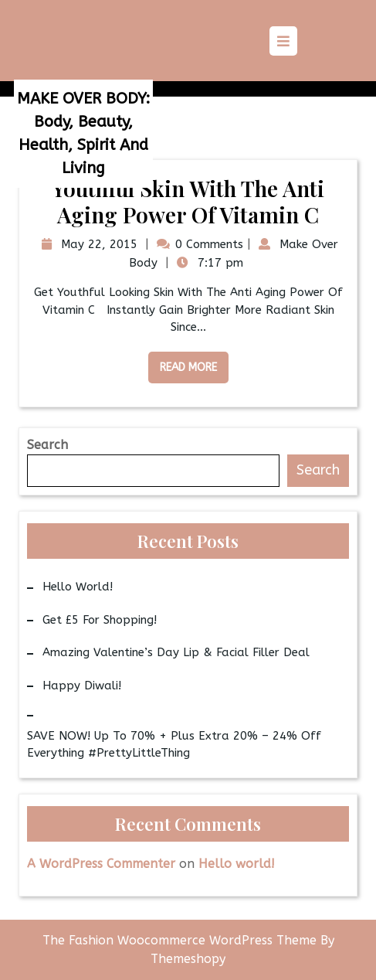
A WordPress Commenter (101, 864)
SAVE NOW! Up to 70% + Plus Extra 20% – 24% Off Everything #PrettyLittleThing (174, 745)
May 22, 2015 (97, 244)
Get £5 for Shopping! (100, 620)
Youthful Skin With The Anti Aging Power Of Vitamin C (188, 201)
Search (47, 445)
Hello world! (78, 587)
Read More (183, 363)
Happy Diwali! (82, 686)
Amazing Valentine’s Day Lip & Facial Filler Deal (176, 652)
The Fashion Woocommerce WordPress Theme (181, 940)
